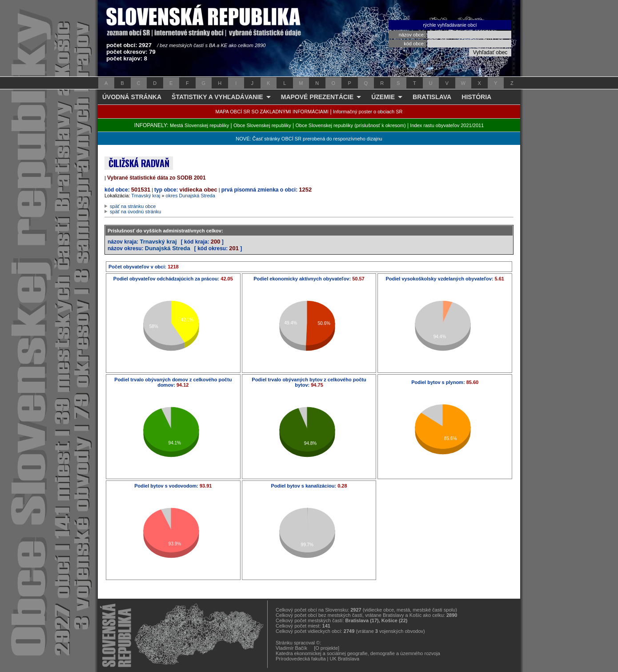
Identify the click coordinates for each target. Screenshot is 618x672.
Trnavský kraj (146, 196)
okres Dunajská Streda (191, 196)
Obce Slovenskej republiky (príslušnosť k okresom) (351, 125)
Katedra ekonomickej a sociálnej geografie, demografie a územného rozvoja (358, 653)
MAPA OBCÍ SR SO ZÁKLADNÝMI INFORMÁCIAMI (272, 112)
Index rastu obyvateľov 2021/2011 (447, 125)
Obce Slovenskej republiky (262, 125)
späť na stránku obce (133, 206)
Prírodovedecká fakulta (301, 659)
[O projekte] (327, 648)
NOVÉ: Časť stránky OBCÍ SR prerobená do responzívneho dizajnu (309, 139)
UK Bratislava (345, 659)
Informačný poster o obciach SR (368, 112)
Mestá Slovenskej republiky (199, 125)
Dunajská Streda (168, 248)
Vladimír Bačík (291, 648)
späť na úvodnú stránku (135, 212)
